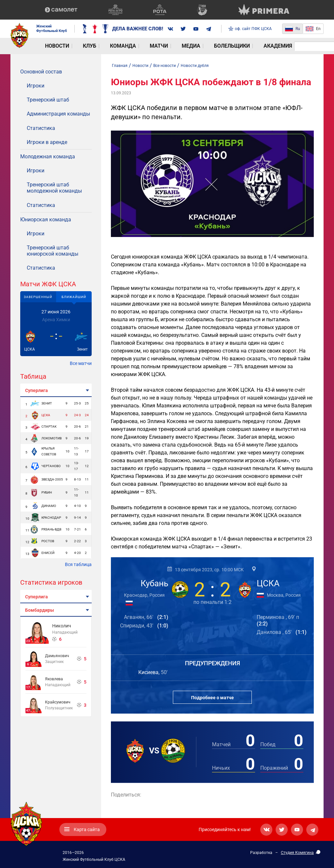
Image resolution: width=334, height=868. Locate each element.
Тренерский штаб (48, 100)
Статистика (41, 128)
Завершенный (38, 297)
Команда (93, 46)
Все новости (165, 66)
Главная (120, 66)
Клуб (70, 46)
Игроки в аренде (47, 142)
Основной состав (41, 72)
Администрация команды (58, 114)
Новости (48, 46)
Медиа (140, 46)
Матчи (119, 46)
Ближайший (74, 297)
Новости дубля (195, 66)
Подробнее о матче (213, 698)
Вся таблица (78, 564)
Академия (206, 46)
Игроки (36, 86)
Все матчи (81, 363)
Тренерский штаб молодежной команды (54, 188)
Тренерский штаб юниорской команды (53, 251)
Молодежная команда (48, 157)
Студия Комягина (297, 853)
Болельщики (171, 46)
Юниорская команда (46, 220)
